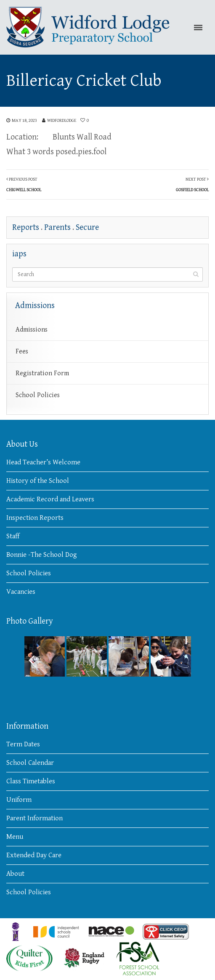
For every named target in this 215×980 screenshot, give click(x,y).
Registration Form (42, 373)
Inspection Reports (35, 518)
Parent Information (35, 818)
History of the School (38, 481)
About (15, 874)
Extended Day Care (34, 855)
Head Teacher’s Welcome (43, 462)
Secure (87, 228)
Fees (22, 352)
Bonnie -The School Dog (42, 555)
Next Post (192, 184)
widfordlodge (62, 120)
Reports (26, 228)
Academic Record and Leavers (50, 499)
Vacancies (21, 592)
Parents (57, 228)
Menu (15, 837)
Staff (13, 536)
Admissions (32, 330)
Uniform (19, 800)
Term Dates (23, 744)
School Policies (38, 395)
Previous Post (24, 184)
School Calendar (30, 763)
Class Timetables (31, 781)
